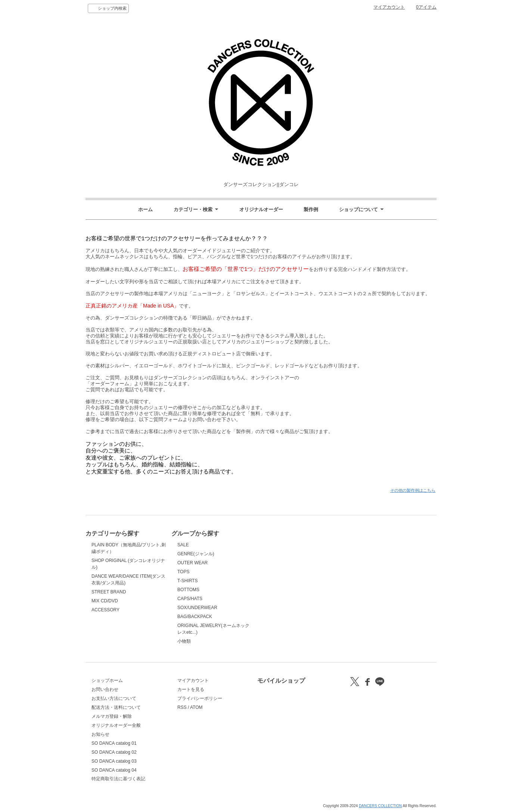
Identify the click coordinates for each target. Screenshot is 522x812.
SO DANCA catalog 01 (114, 743)
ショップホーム (107, 680)
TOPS (183, 572)
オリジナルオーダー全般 (116, 725)
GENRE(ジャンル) (196, 554)
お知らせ (100, 734)
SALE (183, 545)
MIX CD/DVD (105, 601)
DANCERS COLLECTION (380, 806)
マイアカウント (389, 7)
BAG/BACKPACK (195, 617)
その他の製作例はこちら (413, 490)
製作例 (311, 209)
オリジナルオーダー (261, 209)
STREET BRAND (109, 592)
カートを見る (191, 689)
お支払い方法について (114, 698)
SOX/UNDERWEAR (197, 608)
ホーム (145, 209)
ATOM (196, 707)
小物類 (184, 641)
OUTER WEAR (192, 563)
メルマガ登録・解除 (112, 716)
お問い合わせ (105, 689)
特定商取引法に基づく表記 (118, 779)
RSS (182, 707)
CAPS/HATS (190, 599)
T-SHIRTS (187, 581)
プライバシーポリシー (200, 698)
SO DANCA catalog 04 (114, 770)
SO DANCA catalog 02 (114, 752)
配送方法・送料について (116, 707)
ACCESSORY (105, 610)
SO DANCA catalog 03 (114, 761)
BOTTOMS (188, 590)
